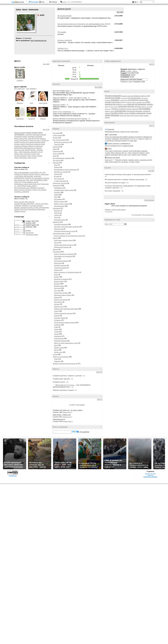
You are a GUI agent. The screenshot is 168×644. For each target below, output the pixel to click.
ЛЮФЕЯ (27, 150)
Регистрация (35, 2)
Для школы (57, 160)
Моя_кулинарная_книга (22, 188)
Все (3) (100, 399)
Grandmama (18, 137)
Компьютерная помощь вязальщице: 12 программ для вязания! (128, 175)
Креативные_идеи (28, 173)
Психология (57, 151)
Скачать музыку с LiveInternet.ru (119, 144)
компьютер (110, 104)
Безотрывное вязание (61, 261)
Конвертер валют (59, 382)
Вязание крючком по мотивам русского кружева (70, 119)
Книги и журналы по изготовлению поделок (69, 236)
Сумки (56, 327)
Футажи (57, 176)
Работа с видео (59, 202)
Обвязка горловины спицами (63, 390)
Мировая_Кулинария (37, 188)
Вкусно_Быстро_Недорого (23, 190)
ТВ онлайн (62, 32)
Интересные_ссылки (21, 184)
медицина (123, 106)
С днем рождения (60, 181)
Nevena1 (43, 139)
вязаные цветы (140, 96)
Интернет (57, 192)
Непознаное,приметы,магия (63, 240)
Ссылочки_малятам (36, 206)
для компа (124, 98)
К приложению (149, 200)
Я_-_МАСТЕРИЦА (20, 186)
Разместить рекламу (150, 477)
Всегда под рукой (113, 158)
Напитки (57, 213)
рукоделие (120, 111)
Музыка (55, 138)
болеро (109, 96)
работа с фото (110, 111)
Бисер (56, 275)
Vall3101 (17, 142)
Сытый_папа (35, 154)
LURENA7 (20, 80)
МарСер (43, 119)
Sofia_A (39, 140)
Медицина (56, 222)
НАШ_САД (18, 182)
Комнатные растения (60, 183)
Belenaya (20, 103)
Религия (56, 250)
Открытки (111, 129)
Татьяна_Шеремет (20, 156)
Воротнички (58, 263)
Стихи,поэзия (57, 135)
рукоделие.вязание (134, 111)
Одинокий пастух (59, 419)
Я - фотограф (112, 135)
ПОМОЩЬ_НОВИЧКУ (22, 206)
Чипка (29, 156)
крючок (131, 104)
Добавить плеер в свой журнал (115, 210)
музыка (138, 106)
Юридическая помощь (62, 247)
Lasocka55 (31, 137)
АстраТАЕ (32, 119)
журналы (108, 100)
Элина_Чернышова (21, 158)
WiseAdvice (41, 210)
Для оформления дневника (62, 158)
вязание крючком (127, 96)
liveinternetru (30, 144)
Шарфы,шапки (59, 348)
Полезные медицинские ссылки (65, 231)
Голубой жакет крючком (61, 379)
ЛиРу (32, 180)
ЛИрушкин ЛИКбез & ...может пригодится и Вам (70, 98)
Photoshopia (45, 184)
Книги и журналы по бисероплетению (67, 272)
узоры (132, 113)
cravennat (31, 142)
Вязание (57, 284)
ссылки (55, 354)
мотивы (131, 106)
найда (30, 158)
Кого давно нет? (20, 89)
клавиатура (123, 102)
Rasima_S (26, 140)
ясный (34, 158)
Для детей (58, 288)
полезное (122, 109)
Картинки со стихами (61, 172)
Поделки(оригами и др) (61, 234)
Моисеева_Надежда (30, 152)
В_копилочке (38, 146)
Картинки (56, 163)
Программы (58, 199)
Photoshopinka (32, 210)
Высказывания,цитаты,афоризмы (65, 170)
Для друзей (58, 179)
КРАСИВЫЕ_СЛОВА (41, 180)
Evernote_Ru (31, 208)
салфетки (146, 111)
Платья (56, 311)
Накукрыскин (109, 212)
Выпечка (57, 211)
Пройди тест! (63, 48)
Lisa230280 (38, 137)
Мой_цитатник (30, 202)
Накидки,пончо (59, 307)
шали (141, 116)
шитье (107, 117)
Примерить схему (126, 82)
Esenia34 (43, 135)
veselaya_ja (18, 146)
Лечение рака (59, 229)
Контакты (150, 475)
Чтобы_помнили (37, 156)
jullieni (43, 142)
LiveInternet (18, 2)
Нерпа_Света (19, 154)
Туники (56, 332)
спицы (107, 113)
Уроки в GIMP (57, 154)
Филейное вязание (60, 265)
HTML (56, 359)
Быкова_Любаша (28, 146)
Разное (55, 238)
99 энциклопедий (64, 16)
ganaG (38, 15)
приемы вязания (132, 109)
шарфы (146, 116)
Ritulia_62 (33, 140)
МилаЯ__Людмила (37, 150)
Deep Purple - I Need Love (62, 415)
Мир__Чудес (19, 152)
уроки (149, 113)
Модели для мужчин (61, 300)
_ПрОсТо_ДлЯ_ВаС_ (42, 204)
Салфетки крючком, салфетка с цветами (67, 376)
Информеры (58, 188)
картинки (116, 102)
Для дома (56, 133)
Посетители (30, 233)
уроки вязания (112, 115)
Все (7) (152, 126)
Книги (55, 156)
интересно (133, 100)
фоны (129, 116)
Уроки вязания (59, 339)
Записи (19, 9)
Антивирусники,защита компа (64, 190)
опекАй (31, 174)
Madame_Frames (20, 211)
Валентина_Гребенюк (34, 148)
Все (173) (46, 130)
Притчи (56, 243)
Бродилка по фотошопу (62, 142)
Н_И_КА (40, 152)
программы (144, 109)
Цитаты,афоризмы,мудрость (64, 245)
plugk (43, 144)
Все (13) (99, 372)
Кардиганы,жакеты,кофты (63, 295)
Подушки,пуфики (60, 318)
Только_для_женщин (39, 190)
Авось (65, 2)
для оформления (134, 98)
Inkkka (25, 137)
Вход (43, 2)
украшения (141, 113)
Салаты (57, 215)
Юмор (55, 149)
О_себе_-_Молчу (131, 71)
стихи (120, 113)
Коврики (57, 297)
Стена (109, 149)
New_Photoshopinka (42, 208)
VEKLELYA (45, 140)
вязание (117, 96)
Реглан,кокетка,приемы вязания (65, 323)
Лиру (56, 197)
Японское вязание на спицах (115, 183)
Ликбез (56, 195)
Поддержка (133, 2)
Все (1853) (99, 87)
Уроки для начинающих (61, 357)
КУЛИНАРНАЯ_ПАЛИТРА (23, 178)
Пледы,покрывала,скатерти (63, 313)
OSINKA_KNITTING (21, 210)
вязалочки (37, 176)
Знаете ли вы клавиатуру (62, 112)
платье (115, 109)
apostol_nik (24, 142)
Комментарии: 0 (67, 412)
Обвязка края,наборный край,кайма (66, 309)
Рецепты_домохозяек (41, 174)
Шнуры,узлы (58, 352)
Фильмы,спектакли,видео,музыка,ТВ (65, 364)
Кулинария (56, 208)
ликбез (150, 104)
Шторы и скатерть (65, 40)
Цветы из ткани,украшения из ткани (66, 343)
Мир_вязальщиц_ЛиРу (22, 180)
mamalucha (20, 119)
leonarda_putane (20, 144)
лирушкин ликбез (113, 107)
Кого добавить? (31, 89)
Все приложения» (148, 215)
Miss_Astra (28, 139)
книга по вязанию (137, 102)
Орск (32, 41)
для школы (145, 98)
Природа (57, 167)
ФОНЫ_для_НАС (40, 173)
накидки (144, 107)
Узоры (56, 334)
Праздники (56, 147)
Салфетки (57, 325)
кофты (119, 104)
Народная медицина (61, 224)
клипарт (129, 102)
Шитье (56, 350)
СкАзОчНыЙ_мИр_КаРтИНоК (24, 204)
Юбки (56, 259)
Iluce (31, 103)
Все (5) (152, 64)
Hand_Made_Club (34, 184)
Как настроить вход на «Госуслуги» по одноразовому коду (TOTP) (84, 24)
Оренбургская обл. (40, 41)
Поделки (57, 316)
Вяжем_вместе (32, 186)
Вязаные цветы (59, 286)
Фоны (56, 165)
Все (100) (120, 12)
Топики (56, 329)
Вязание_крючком (20, 208)
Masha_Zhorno (19, 139)
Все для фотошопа (59, 140)
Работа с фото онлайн (62, 204)
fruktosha (38, 142)
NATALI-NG (36, 139)
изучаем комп (124, 100)
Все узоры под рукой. (113, 191)
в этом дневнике (84, 432)
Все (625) (46, 64)
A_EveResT (28, 135)
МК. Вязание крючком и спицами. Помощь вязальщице (125, 180)
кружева (125, 105)
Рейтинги (54, 2)
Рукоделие (56, 252)
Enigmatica (36, 135)
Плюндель (27, 154)
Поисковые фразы (32, 235)
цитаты (137, 116)
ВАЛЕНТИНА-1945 (21, 148)
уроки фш (123, 116)
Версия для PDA (150, 474)
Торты (56, 218)
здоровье (115, 100)
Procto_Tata (18, 140)
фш (133, 116)
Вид (136, 2)
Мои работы (58, 302)
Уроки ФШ (57, 145)
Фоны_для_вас (19, 202)
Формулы (57, 361)
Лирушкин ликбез (59, 105)
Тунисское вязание (60, 268)
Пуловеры (57, 320)
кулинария (141, 104)
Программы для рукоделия (63, 256)
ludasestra (38, 144)
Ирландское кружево (61, 293)
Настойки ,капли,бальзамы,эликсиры (66, 227)
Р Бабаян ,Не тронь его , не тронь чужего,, (68, 410)
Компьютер (57, 186)
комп (148, 102)
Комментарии (34, 9)
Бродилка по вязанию (61, 279)
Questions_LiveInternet (22, 192)
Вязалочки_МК (19, 150)
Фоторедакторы (59, 206)
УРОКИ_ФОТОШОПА (21, 174)
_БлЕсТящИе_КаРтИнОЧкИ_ (24, 176)
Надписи (57, 174)
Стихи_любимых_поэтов (30, 182)
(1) (73, 112)
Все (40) (151, 171)
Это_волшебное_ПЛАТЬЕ (41, 178)
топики (126, 113)
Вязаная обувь (59, 281)
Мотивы (57, 304)
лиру (106, 107)
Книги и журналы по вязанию (64, 254)
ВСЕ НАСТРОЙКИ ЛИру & (62, 91)
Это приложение (137, 215)
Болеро (57, 277)
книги (144, 102)
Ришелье (57, 270)
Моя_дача (18, 173)
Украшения (58, 336)
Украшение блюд (60, 220)
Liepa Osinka (43, 103)
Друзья (25, 9)
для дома (115, 98)
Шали (56, 345)
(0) (73, 91)
